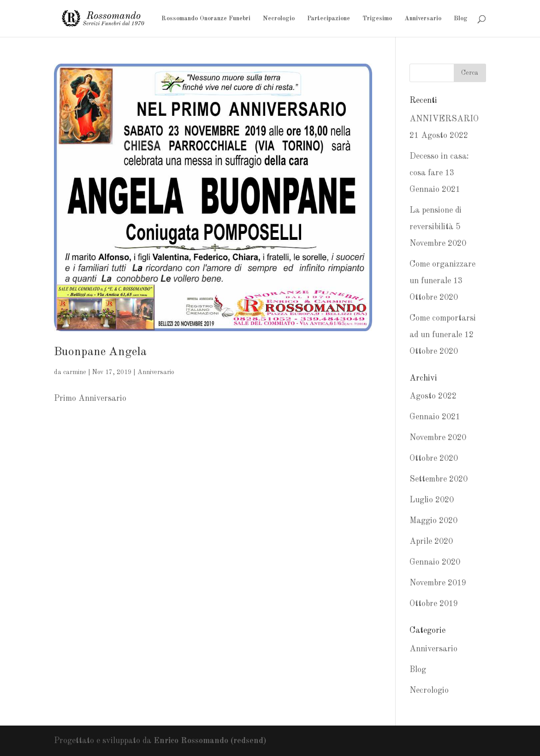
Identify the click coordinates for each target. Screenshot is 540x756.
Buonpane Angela (100, 352)
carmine (75, 372)
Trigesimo (377, 18)
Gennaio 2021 (435, 417)
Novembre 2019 (438, 583)
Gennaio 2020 (435, 562)
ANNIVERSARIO (444, 119)
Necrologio (279, 18)
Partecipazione (329, 18)
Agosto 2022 (433, 396)
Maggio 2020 (433, 521)
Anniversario (423, 18)
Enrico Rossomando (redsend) (210, 741)
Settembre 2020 (439, 479)
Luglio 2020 (432, 500)
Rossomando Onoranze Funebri (206, 18)
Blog (461, 18)
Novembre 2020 (438, 438)
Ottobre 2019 (434, 604)
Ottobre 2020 (434, 458)
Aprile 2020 (431, 542)
